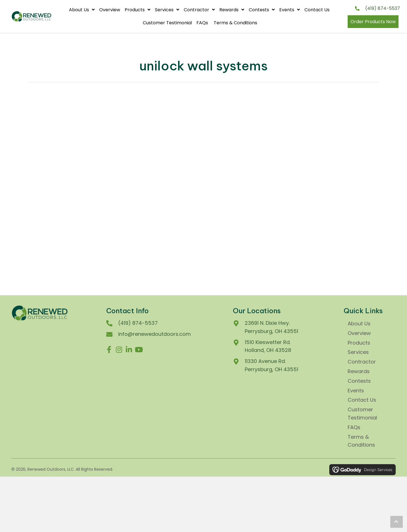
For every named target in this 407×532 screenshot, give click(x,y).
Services (358, 352)
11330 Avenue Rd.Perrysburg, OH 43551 (271, 365)
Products (359, 343)
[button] (109, 350)
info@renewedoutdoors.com (154, 334)
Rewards (359, 371)
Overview (359, 333)
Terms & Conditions (361, 441)
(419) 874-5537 (383, 8)
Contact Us (363, 400)
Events (356, 391)
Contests (359, 381)
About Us (359, 324)
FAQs (355, 427)
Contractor (362, 362)
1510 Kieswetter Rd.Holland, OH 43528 (268, 346)
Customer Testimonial (362, 414)
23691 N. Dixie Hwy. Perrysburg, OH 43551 (271, 327)
